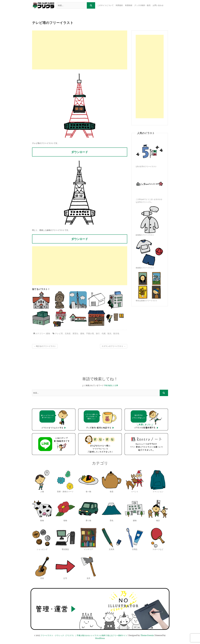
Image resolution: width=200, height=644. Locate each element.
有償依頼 (129, 5)
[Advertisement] (80, 50)
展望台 (75, 333)
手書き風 (90, 333)
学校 (106, 385)
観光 (109, 333)
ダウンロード (80, 152)
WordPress (100, 638)
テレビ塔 (59, 333)
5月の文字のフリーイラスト (146, 166)
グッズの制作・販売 (142, 5)
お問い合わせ (158, 5)
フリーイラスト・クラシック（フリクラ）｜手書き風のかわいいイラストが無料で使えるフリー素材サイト (84, 635)
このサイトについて (105, 5)
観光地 (116, 333)
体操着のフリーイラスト (145, 268)
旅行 (98, 333)
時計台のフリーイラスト (45, 346)
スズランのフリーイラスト (114, 346)
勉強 (110, 385)
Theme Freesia (147, 635)
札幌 (104, 333)
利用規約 (119, 5)
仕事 (116, 385)
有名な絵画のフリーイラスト (147, 301)
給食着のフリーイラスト (145, 235)
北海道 (68, 333)
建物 (48, 333)
